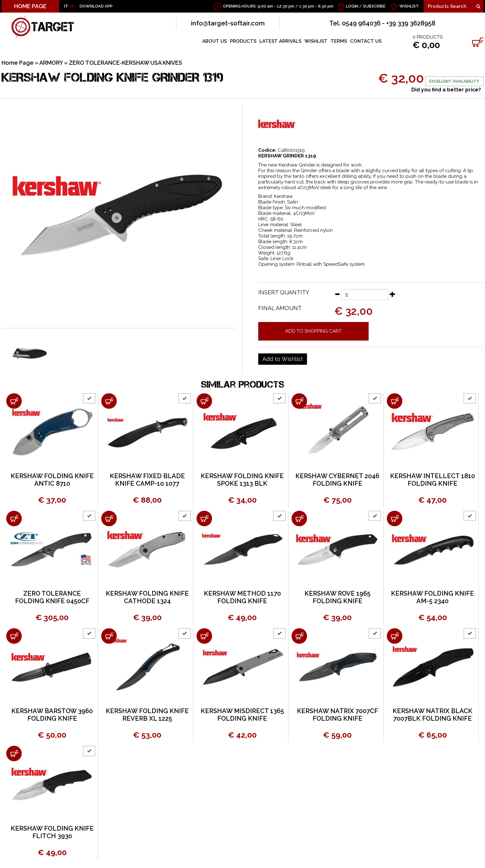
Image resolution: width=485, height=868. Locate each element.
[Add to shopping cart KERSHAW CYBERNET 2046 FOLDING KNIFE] (299, 401)
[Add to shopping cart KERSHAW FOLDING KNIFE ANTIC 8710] (14, 401)
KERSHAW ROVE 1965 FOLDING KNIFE (337, 597)
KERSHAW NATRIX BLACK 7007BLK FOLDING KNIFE (432, 715)
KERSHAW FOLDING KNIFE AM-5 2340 (432, 597)
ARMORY (51, 63)
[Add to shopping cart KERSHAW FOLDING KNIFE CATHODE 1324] (109, 519)
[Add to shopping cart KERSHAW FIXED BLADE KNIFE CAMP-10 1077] (109, 401)
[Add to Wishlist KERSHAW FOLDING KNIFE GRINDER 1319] (283, 359)
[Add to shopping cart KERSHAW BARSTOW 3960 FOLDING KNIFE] (14, 636)
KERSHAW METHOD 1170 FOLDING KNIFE (242, 597)
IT (66, 6)
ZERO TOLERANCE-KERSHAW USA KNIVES (125, 63)
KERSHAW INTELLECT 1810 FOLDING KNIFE (432, 480)
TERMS (339, 41)
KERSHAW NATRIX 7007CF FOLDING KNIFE (337, 715)
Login (352, 6)
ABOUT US (215, 41)
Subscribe (374, 6)
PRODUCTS (243, 41)
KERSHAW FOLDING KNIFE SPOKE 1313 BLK (242, 480)
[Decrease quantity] (337, 294)
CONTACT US (366, 41)
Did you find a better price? (446, 90)
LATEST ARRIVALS (280, 41)
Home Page (18, 63)
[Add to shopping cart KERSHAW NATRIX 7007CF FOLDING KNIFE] (299, 636)
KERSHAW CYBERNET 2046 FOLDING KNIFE (337, 480)
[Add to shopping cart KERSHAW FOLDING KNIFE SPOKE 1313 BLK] (204, 401)
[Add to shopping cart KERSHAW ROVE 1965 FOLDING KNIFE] (299, 519)
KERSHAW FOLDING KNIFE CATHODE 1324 (147, 597)
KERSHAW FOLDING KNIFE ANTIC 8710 (52, 480)
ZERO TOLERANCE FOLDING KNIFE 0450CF (52, 597)
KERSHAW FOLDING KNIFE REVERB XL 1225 (147, 715)
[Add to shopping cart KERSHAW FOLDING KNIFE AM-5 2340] (395, 519)
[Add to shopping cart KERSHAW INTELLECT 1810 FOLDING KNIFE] (395, 401)
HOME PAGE (30, 6)
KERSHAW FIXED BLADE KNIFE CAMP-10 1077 (147, 480)
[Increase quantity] (393, 294)
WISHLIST (409, 6)
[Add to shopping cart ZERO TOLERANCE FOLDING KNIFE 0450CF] (14, 519)
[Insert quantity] (365, 295)
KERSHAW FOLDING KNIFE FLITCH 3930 (52, 832)
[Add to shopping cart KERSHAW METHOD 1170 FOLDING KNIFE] (204, 519)
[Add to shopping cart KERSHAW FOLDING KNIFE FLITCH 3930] (14, 753)
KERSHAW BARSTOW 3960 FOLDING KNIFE (52, 715)
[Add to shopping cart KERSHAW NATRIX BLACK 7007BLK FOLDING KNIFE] (395, 636)
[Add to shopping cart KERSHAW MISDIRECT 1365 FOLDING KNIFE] (204, 636)
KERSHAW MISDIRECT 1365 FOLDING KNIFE (242, 715)
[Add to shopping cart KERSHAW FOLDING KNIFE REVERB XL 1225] (109, 636)
